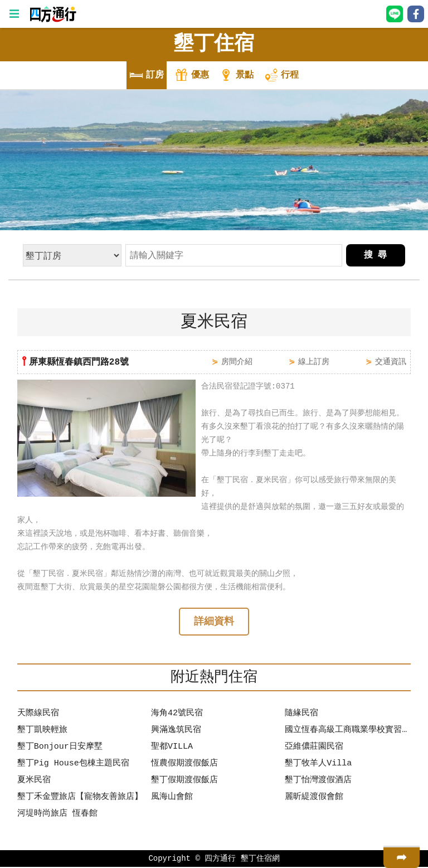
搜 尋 (376, 255)
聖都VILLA (172, 748)
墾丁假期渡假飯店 (184, 782)
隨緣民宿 (301, 715)
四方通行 (220, 859)
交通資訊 (391, 362)
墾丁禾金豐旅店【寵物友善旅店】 (80, 798)
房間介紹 (237, 362)
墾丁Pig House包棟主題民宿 (73, 765)
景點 (236, 76)
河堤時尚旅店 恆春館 (57, 815)
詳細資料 (214, 623)
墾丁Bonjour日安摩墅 (60, 748)
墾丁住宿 (214, 44)
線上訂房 (314, 362)
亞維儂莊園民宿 (314, 748)
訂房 (147, 76)
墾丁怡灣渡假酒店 (318, 782)
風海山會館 (172, 798)
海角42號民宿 (177, 715)
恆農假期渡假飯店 (184, 765)
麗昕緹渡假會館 (314, 798)
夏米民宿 (34, 782)
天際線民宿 (38, 715)
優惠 (192, 76)
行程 (281, 76)
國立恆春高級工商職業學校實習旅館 (348, 731)
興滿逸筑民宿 (176, 731)
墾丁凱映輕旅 (42, 731)
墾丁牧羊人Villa (318, 765)
